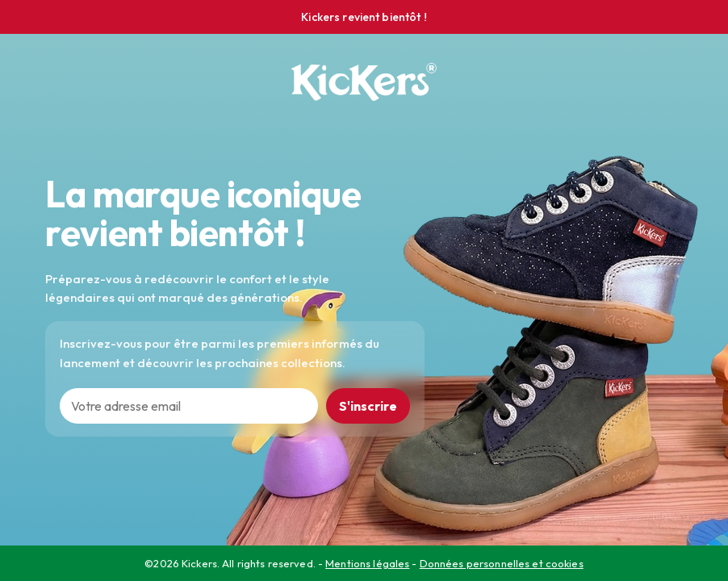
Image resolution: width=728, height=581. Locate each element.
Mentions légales (367, 563)
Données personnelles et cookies (502, 563)
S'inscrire (368, 406)
